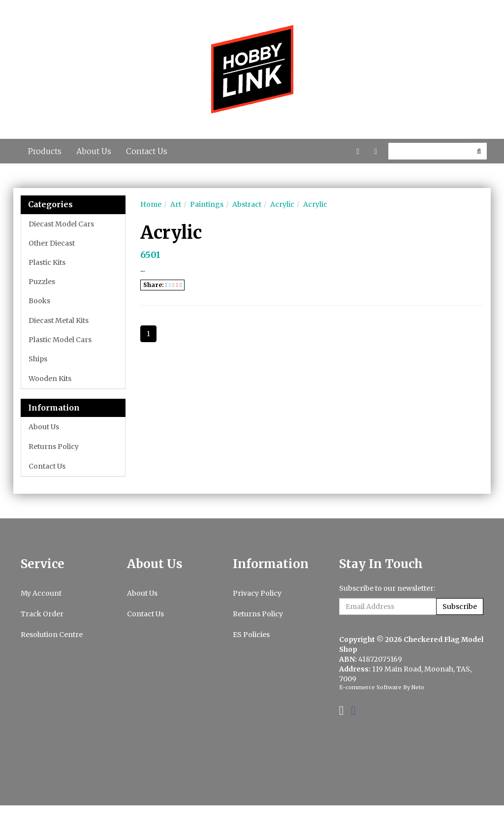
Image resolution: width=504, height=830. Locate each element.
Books (39, 301)
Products (45, 151)
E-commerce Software (370, 687)
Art (176, 204)
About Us (94, 151)
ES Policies (251, 635)
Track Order (42, 614)
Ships (38, 359)
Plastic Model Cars (60, 340)
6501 (150, 255)
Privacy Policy (257, 593)
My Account (41, 593)
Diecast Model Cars (61, 224)
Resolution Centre (52, 635)
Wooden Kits (50, 379)
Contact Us (147, 151)
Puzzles (42, 282)
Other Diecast (52, 243)
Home (151, 204)
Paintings (207, 204)
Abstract (247, 204)
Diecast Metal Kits (59, 320)
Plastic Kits (47, 262)
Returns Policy (54, 447)
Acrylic (282, 204)
